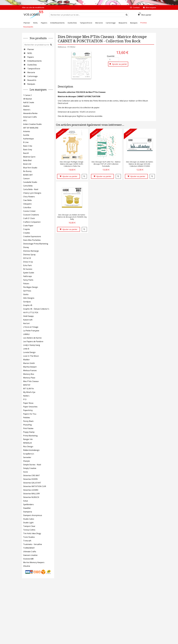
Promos (144, 23)
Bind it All (27, 164)
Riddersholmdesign (31, 450)
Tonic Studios (29, 537)
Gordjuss (27, 302)
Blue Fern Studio (30, 168)
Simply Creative (30, 468)
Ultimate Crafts (30, 552)
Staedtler (27, 508)
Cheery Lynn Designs (32, 193)
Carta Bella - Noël (31, 189)
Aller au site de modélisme (33, 7)
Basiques (31, 84)
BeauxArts (32, 80)
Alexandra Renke (30, 113)
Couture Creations (31, 215)
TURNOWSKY (29, 548)
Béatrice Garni (29, 157)
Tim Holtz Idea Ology (32, 533)
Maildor (26, 360)
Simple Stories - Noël (32, 465)
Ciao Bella (27, 200)
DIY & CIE (27, 258)
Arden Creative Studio (32, 124)
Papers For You (30, 414)
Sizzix (25, 472)
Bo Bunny (27, 171)
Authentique (28, 139)
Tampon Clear (29, 526)
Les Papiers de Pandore (33, 341)
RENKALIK (27, 443)
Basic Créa (28, 146)
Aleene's (27, 110)
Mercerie (31, 72)
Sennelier (27, 457)
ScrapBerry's (29, 454)
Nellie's (26, 396)
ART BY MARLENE (31, 128)
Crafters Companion (32, 222)
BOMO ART (28, 175)
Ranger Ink (28, 439)
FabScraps (28, 276)
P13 (25, 399)
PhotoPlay (28, 425)
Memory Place (29, 378)
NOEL (30, 53)
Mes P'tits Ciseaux (31, 381)
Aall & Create (29, 102)
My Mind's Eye (29, 392)
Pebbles (27, 418)
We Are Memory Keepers (34, 562)
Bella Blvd (27, 160)
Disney (26, 247)
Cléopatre (27, 204)
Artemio (27, 131)
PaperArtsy (28, 410)
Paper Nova (28, 403)
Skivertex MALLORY (32, 494)
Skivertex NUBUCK (31, 497)
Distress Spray (29, 255)
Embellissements (35, 61)
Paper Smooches (30, 407)
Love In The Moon (31, 356)
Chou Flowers (29, 197)
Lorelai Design (29, 352)
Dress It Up (28, 262)
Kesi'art (26, 323)
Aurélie (26, 135)
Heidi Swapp (28, 316)
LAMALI (26, 334)
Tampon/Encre (34, 69)
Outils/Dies (32, 65)
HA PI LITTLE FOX (31, 312)
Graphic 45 (28, 305)
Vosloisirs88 (28, 559)
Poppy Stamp (29, 432)
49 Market (28, 99)
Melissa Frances (30, 370)
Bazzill (26, 153)
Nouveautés (28, 27)
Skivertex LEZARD (31, 490)
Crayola (26, 229)
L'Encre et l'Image (31, 327)
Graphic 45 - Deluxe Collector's (36, 309)
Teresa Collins (29, 530)
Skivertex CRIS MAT (32, 475)
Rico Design (28, 446)
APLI (25, 121)
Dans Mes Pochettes (32, 240)
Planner (31, 49)
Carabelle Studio (30, 182)
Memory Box (29, 374)
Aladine (26, 106)
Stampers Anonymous (33, 515)
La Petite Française (31, 331)
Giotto (26, 294)
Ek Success (28, 269)
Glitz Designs (29, 298)
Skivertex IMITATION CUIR (35, 486)
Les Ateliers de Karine (32, 338)
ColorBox (27, 207)
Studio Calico (29, 519)
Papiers (31, 57)
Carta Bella (28, 186)
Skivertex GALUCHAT (32, 483)
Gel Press (27, 291)
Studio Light (28, 523)
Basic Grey (28, 150)
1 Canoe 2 (27, 95)
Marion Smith (29, 363)
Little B (26, 349)
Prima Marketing (30, 436)
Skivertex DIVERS (30, 479)
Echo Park (27, 265)
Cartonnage (32, 76)
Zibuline (27, 566)
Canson (26, 178)
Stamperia (28, 512)
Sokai (25, 501)
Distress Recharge (31, 251)
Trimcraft (27, 541)
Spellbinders (28, 504)
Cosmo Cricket (29, 211)
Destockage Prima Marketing (36, 244)
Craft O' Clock (29, 218)
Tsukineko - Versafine (33, 544)
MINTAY (27, 385)
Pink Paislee (28, 428)
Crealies (27, 233)
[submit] (127, 15)
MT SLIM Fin (28, 389)
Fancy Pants (28, 280)
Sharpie (26, 461)
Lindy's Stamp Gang (32, 345)
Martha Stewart (30, 367)
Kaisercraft (28, 320)
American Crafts (30, 117)
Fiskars (26, 284)
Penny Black (28, 421)
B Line (26, 142)
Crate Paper (28, 226)
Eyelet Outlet (29, 273)
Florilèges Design (31, 287)
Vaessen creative (30, 555)
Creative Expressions (32, 236)
